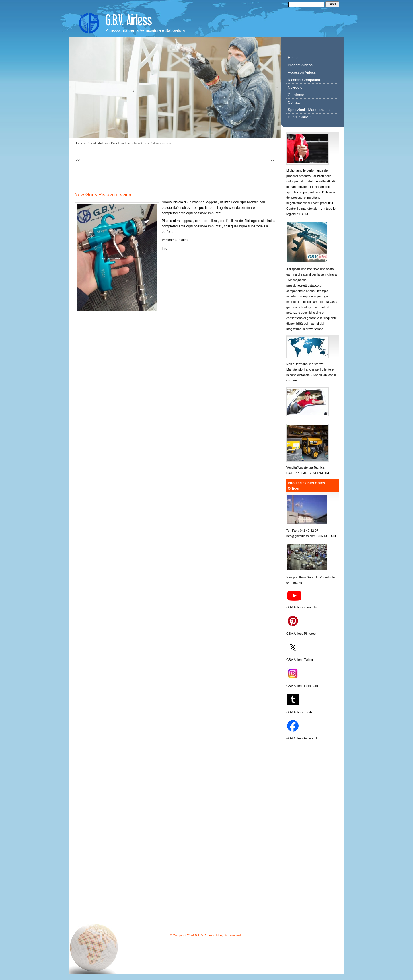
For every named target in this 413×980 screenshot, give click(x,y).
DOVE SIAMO (299, 117)
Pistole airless (121, 143)
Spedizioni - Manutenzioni (309, 110)
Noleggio (295, 87)
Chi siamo (296, 95)
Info (165, 248)
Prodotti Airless (97, 143)
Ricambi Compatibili (304, 80)
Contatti (294, 102)
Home (79, 143)
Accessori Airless (302, 72)
